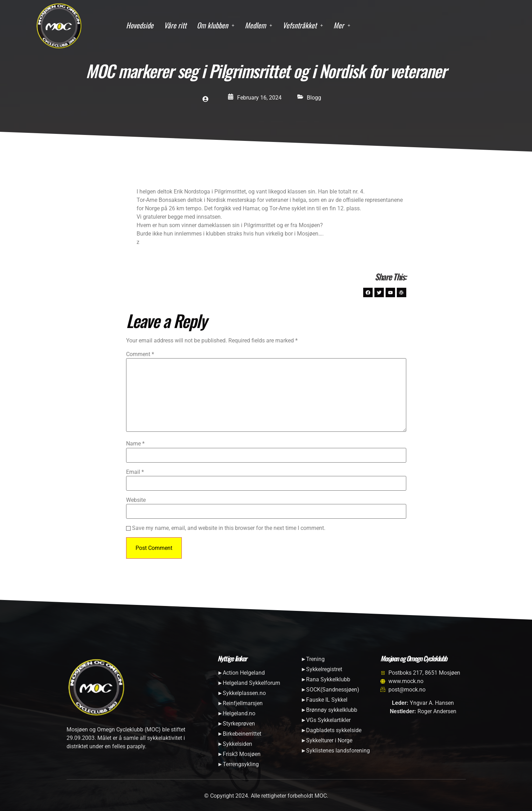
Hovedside (140, 25)
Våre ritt (175, 25)
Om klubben (216, 25)
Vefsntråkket (303, 25)
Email (135, 475)
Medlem (258, 25)
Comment (140, 357)
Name (135, 447)
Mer (342, 25)
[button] (216, 25)
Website (136, 503)
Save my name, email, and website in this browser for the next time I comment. (229, 532)
